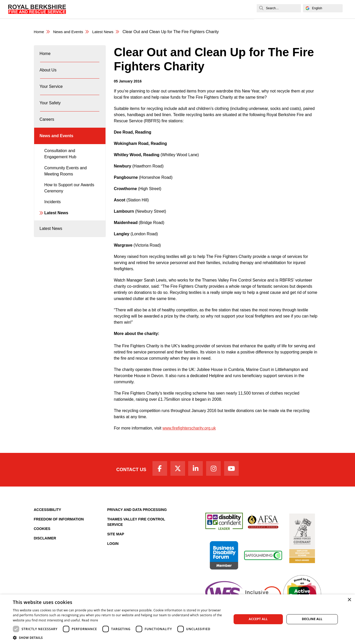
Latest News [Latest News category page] (107, 32)
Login (113, 546)
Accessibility (48, 512)
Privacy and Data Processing (137, 512)
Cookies (42, 531)
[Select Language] (323, 8)
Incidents (53, 214)
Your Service (125, 9)
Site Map (116, 536)
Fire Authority (197, 9)
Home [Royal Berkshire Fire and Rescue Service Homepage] (39, 32)
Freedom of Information (59, 521)
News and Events (230, 9)
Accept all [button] (258, 619)
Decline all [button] (312, 619)
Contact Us (127, 471)
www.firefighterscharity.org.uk (189, 428)
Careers (173, 9)
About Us (100, 9)
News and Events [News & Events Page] (70, 32)
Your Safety (151, 9)
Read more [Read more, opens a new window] (90, 620)
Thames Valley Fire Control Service (136, 524)
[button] (119, 638)
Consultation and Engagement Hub (60, 166)
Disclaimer (45, 540)
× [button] (349, 600)
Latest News (56, 225)
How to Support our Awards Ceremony (69, 200)
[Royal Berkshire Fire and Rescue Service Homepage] (37, 9)
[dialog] (177, 619)
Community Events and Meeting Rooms (66, 184)
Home (82, 9)
